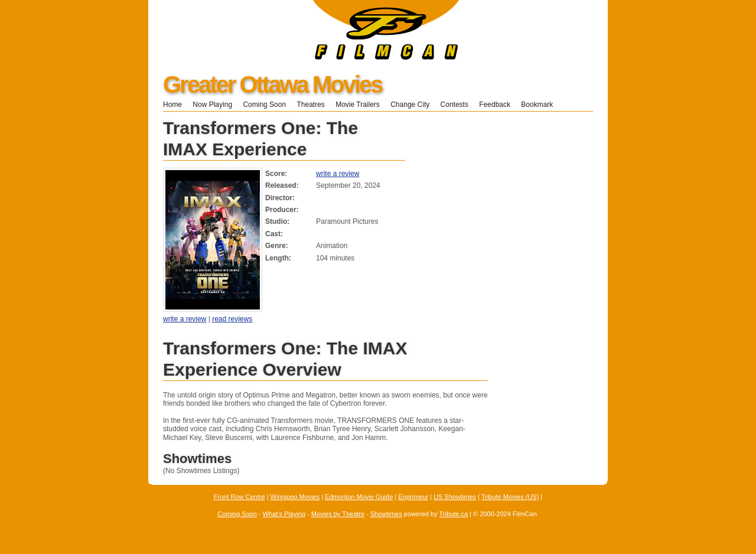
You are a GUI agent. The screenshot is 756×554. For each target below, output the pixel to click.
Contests (454, 105)
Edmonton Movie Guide (359, 497)
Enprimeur (413, 497)
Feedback (495, 105)
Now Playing (212, 105)
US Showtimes (455, 497)
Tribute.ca (454, 514)
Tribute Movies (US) (510, 497)
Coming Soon (264, 105)
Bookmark (541, 105)
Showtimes (386, 514)
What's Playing (284, 514)
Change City (410, 105)
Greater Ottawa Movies (273, 84)
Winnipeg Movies (295, 497)
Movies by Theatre (338, 514)
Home (172, 105)
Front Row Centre (239, 497)
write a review (338, 174)
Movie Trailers (358, 105)
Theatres (310, 105)
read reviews (232, 319)
